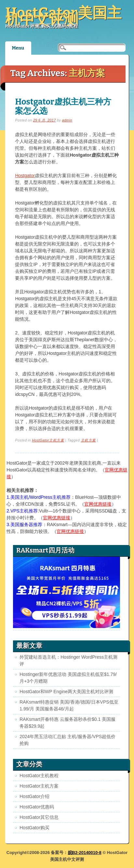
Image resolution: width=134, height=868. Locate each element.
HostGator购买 (34, 828)
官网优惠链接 (98, 504)
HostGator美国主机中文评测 (63, 16)
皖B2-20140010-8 (85, 853)
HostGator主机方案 (48, 440)
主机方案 (88, 440)
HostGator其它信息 (39, 817)
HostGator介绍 (34, 796)
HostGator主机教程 (39, 776)
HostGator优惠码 (37, 807)
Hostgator (25, 175)
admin (67, 120)
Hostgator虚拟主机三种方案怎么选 (63, 106)
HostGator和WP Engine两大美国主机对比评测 (66, 692)
